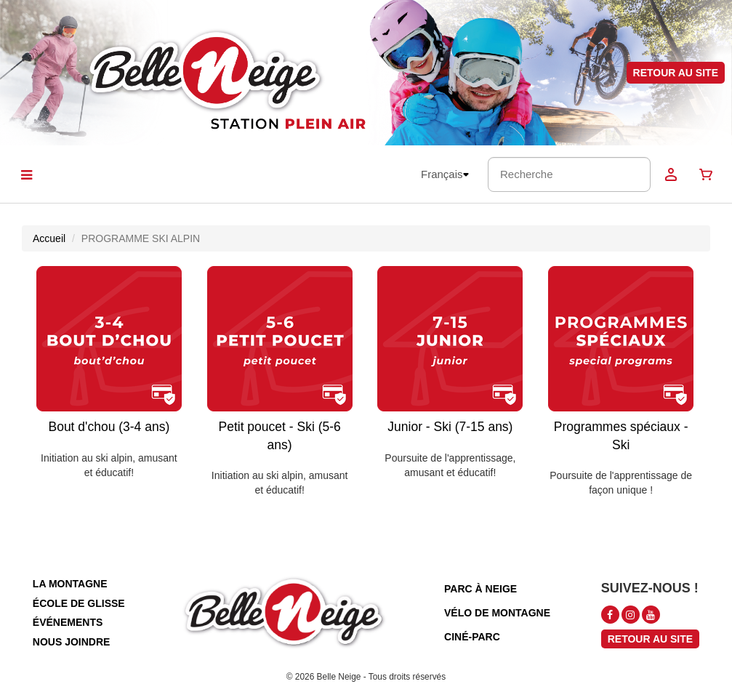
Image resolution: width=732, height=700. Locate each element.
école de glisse (79, 603)
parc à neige (480, 589)
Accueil (49, 238)
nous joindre (72, 642)
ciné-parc (472, 637)
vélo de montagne (497, 613)
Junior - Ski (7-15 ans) (450, 427)
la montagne (70, 584)
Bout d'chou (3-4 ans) (109, 427)
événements (68, 622)
